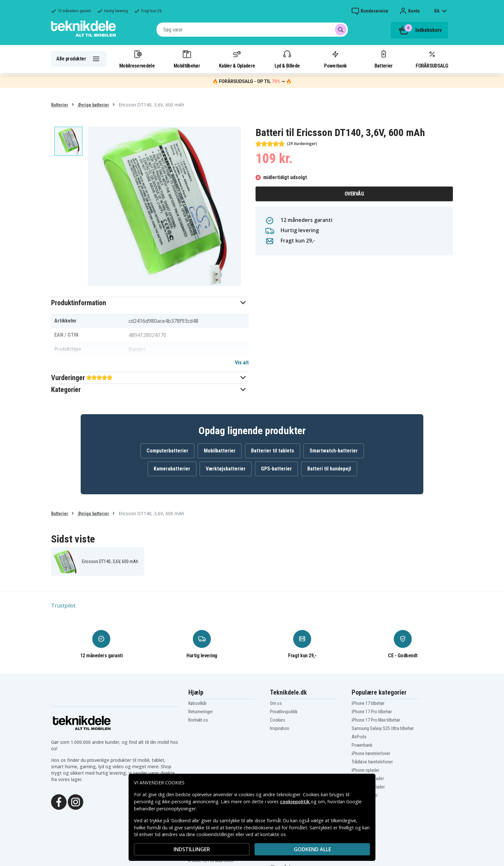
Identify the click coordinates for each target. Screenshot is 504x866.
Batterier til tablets (273, 451)
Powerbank (335, 59)
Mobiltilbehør (187, 59)
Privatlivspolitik (284, 712)
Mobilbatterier (220, 451)
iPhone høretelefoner (371, 753)
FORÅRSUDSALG (432, 59)
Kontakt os (198, 720)
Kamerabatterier (172, 469)
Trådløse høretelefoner (372, 762)
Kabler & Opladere (237, 59)
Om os (276, 703)
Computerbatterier (167, 451)
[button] (150, 303)
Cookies (278, 720)
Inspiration (280, 728)
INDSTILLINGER (192, 849)
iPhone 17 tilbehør (368, 703)
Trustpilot (63, 606)
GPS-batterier (276, 469)
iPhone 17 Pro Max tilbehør (376, 720)
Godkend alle (312, 849)
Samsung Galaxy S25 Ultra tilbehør (383, 728)
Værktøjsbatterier (226, 469)
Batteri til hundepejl (329, 469)
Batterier (384, 59)
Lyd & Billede (287, 59)
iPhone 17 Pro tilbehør (372, 712)
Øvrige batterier (93, 105)
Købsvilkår (198, 703)
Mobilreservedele (137, 59)
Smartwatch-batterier (334, 451)
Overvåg (354, 194)
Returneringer (201, 712)
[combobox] (252, 30)
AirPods (359, 737)
